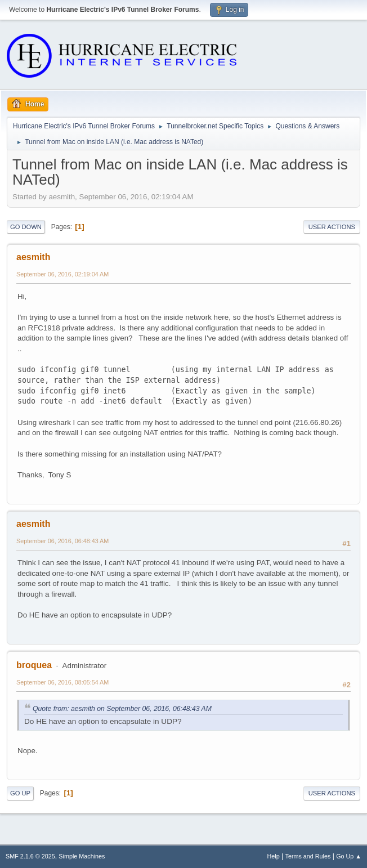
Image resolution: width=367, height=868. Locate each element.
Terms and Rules (308, 856)
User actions (332, 227)
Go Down (26, 227)
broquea (34, 665)
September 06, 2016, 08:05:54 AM (62, 682)
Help (274, 856)
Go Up (20, 793)
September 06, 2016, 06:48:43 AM (62, 541)
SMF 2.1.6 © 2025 (30, 856)
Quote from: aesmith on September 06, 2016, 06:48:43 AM (122, 709)
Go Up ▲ (349, 856)
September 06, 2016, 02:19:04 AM (62, 274)
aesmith (33, 257)
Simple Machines (82, 856)
